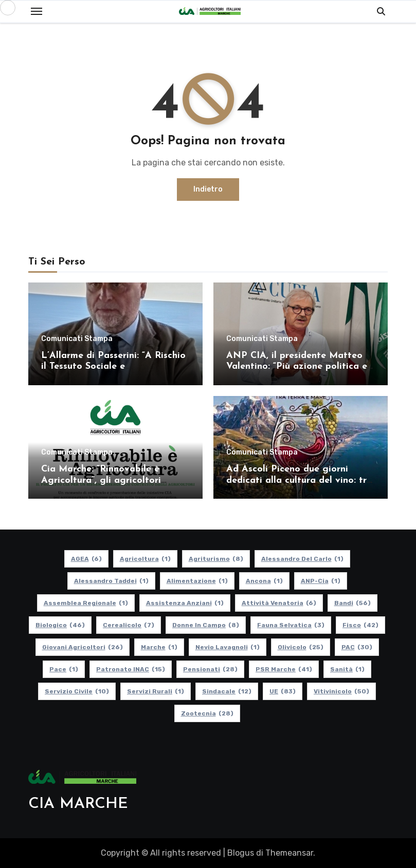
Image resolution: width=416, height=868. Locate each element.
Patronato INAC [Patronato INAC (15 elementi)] (131, 669)
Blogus (241, 853)
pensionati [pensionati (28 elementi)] (210, 669)
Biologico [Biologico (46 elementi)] (60, 625)
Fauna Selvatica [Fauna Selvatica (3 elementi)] (291, 625)
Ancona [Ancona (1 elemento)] (264, 581)
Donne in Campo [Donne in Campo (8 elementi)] (206, 625)
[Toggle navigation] (37, 11)
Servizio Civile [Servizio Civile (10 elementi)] (77, 691)
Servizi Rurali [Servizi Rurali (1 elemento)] (156, 691)
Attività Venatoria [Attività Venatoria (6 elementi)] (278, 603)
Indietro (208, 189)
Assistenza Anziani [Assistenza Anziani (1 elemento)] (184, 603)
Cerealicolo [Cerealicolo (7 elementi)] (129, 625)
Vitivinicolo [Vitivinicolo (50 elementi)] (341, 691)
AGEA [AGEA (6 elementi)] (86, 559)
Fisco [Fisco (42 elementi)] (360, 625)
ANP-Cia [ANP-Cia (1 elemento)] (320, 581)
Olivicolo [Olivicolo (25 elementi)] (300, 647)
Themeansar (289, 853)
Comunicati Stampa (77, 339)
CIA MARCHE (78, 804)
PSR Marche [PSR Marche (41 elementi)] (284, 669)
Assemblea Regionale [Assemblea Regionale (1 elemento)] (85, 603)
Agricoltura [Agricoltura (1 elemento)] (145, 559)
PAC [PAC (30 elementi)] (356, 647)
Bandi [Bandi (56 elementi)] (352, 603)
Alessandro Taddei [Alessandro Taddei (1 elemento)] (111, 581)
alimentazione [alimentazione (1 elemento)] (197, 581)
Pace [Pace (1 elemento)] (64, 669)
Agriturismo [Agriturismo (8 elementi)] (215, 559)
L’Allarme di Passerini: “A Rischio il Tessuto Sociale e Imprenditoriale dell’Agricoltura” (113, 367)
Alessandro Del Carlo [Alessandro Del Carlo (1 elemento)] (302, 559)
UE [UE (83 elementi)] (283, 691)
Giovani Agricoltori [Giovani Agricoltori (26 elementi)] (82, 647)
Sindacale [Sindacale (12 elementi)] (227, 691)
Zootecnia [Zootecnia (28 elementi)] (207, 713)
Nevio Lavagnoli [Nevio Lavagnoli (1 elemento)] (227, 647)
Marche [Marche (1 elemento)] (159, 647)
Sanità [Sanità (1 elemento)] (347, 669)
